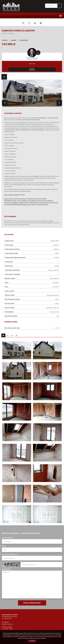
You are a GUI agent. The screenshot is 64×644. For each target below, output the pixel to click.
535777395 (32, 64)
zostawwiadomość (32, 69)
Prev (5, 103)
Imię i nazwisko (7, 538)
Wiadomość (6, 569)
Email (4, 546)
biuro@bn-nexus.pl (7, 624)
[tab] (4, 77)
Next (59, 103)
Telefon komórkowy (10, 554)
